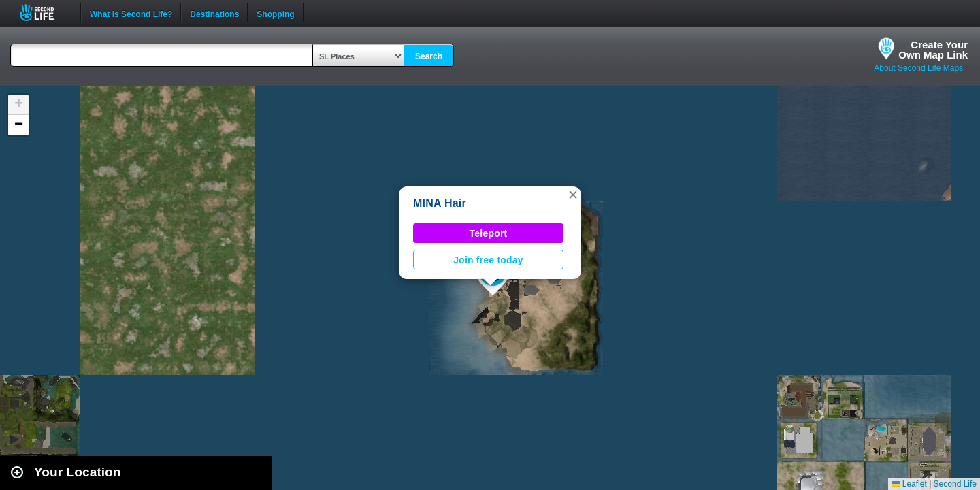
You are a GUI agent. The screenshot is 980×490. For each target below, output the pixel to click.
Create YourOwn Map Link (933, 50)
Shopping (275, 13)
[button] (573, 195)
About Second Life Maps (918, 68)
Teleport (489, 233)
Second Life (45, 13)
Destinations (214, 13)
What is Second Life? (131, 13)
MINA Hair (440, 203)
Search (429, 56)
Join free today (488, 260)
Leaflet (909, 484)
